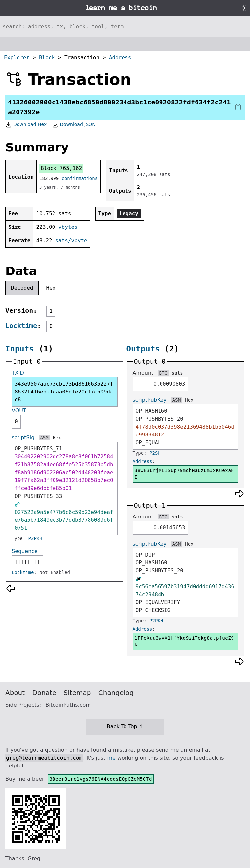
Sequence (25, 551)
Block (47, 57)
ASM (44, 438)
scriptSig (23, 438)
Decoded (22, 288)
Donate (44, 693)
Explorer (17, 57)
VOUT (19, 411)
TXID (18, 373)
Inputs (20, 349)
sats (177, 373)
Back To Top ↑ (125, 727)
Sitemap (77, 693)
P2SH (155, 453)
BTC (163, 373)
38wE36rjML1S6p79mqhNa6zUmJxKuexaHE (184, 474)
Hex (51, 288)
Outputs (143, 349)
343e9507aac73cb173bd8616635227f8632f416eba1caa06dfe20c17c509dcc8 (64, 392)
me (111, 758)
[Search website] (125, 26)
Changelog (116, 693)
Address (120, 57)
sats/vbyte (71, 241)
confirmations (80, 178)
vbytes (68, 227)
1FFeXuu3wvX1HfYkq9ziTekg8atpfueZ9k (184, 641)
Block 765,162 (61, 168)
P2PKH (35, 538)
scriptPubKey (150, 400)
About (15, 693)
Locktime (21, 326)
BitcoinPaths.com (68, 705)
